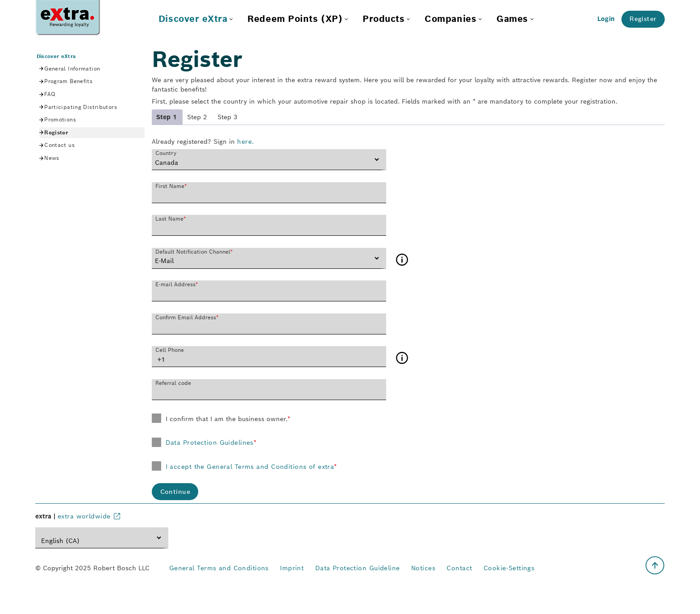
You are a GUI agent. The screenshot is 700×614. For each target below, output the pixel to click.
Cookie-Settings (509, 568)
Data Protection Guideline (358, 568)
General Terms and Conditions (219, 568)
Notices (423, 568)
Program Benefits (68, 81)
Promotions (60, 119)
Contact (459, 568)
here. (245, 142)
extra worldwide (84, 516)
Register (643, 19)
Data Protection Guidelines (211, 443)
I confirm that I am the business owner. (227, 419)
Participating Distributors (81, 107)
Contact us (59, 145)
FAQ (50, 94)
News (52, 158)
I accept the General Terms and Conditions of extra (251, 467)
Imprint (292, 568)
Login (606, 19)
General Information (72, 69)
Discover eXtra (56, 56)
